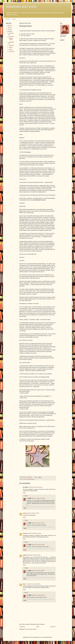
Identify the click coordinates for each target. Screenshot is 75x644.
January (11, 51)
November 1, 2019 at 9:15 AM (38, 595)
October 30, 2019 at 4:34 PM (38, 571)
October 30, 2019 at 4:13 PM (34, 555)
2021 (9, 28)
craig (24, 513)
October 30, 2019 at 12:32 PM (38, 498)
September (11, 42)
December (11, 33)
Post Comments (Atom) (31, 629)
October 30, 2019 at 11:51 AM (35, 487)
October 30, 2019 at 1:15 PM (32, 513)
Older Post (53, 627)
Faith (24, 479)
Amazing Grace (11, 39)
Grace (27, 479)
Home (14, 19)
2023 (9, 25)
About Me (7, 19)
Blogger (50, 637)
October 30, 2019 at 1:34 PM (38, 523)
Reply (24, 493)
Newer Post (22, 627)
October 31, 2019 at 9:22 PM (34, 584)
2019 (9, 32)
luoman (40, 637)
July (10, 47)
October (11, 37)
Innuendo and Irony (21, 7)
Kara (28, 498)
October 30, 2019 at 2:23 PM (38, 545)
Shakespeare (32, 479)
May (10, 49)
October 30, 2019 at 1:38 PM (35, 533)
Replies (26, 496)
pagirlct (25, 555)
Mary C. (25, 584)
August (11, 45)
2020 (9, 30)
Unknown (25, 533)
